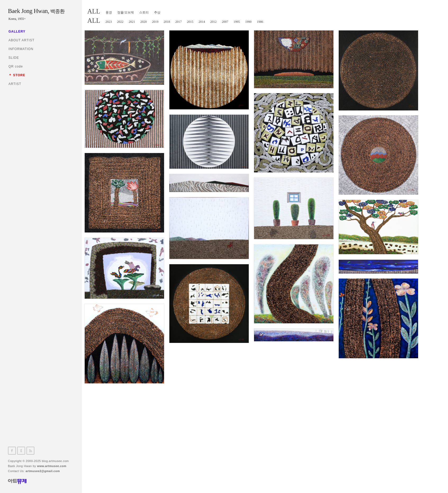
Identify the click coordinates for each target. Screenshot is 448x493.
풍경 (109, 12)
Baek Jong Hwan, (36, 11)
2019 (155, 22)
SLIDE (14, 58)
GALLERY (17, 32)
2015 (190, 22)
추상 (157, 12)
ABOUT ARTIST (21, 40)
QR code (16, 66)
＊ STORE (17, 75)
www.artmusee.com (52, 466)
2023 (109, 22)
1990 (248, 22)
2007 (225, 22)
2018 (167, 22)
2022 (120, 22)
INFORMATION (21, 49)
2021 (132, 22)
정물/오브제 (126, 12)
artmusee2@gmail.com (43, 471)
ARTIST (15, 84)
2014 (202, 22)
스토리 (144, 12)
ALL (94, 11)
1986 (260, 22)
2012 (214, 22)
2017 (179, 22)
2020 (144, 22)
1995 (237, 22)
